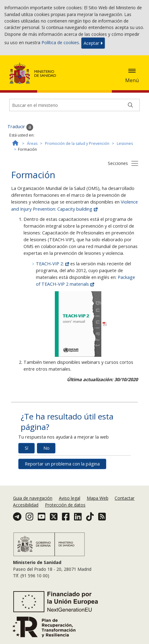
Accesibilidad (26, 505)
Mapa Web (98, 498)
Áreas (32, 143)
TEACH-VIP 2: (53, 264)
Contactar (125, 498)
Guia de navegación (33, 498)
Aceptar (93, 43)
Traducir (20, 127)
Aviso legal (70, 498)
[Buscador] (74, 105)
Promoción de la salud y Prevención (77, 143)
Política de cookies (60, 43)
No (46, 448)
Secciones (118, 163)
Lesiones (125, 143)
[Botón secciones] (135, 163)
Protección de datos (65, 505)
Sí (26, 448)
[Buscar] (130, 105)
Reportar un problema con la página (62, 464)
